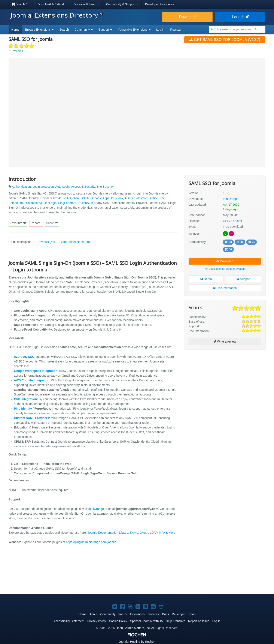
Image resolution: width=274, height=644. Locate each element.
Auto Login (62, 187)
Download (187, 17)
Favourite (18, 223)
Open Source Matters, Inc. (133, 628)
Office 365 (157, 198)
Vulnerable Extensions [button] (134, 30)
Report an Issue (199, 621)
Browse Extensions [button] (39, 30)
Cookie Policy (118, 621)
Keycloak (117, 198)
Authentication (21, 187)
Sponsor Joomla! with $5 (147, 621)
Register (176, 30)
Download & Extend (52, 4)
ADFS (129, 198)
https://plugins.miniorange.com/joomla (91, 542)
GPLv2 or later (232, 221)
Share (52, 223)
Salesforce (141, 198)
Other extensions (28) (75, 242)
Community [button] (84, 30)
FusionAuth (86, 203)
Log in (160, 30)
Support (243, 279)
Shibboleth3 (34, 203)
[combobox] (237, 29)
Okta (76, 198)
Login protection (43, 187)
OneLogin (50, 203)
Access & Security (83, 187)
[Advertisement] (225, 380)
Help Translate (176, 621)
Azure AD (65, 198)
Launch (240, 17)
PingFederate (67, 203)
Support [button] (105, 30)
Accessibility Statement (69, 621)
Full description (21, 242)
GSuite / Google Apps (95, 198)
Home (15, 30)
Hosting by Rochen (137, 642)
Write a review (225, 341)
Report (36, 223)
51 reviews (16, 51)
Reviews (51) (46, 242)
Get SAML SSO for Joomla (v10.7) (225, 40)
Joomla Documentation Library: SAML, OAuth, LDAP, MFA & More (132, 533)
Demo (206, 279)
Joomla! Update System (230, 269)
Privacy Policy (97, 621)
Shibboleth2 (16, 203)
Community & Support (122, 4)
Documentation (225, 288)
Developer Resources (161, 4)
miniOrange (96, 509)
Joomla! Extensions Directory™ (57, 15)
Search (64, 30)
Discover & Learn (86, 4)
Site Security (105, 187)
